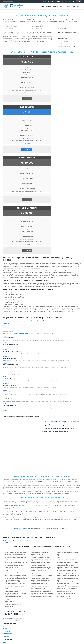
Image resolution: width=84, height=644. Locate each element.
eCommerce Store (8, 523)
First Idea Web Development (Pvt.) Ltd (23, 377)
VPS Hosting (6, 478)
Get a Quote (12, 95)
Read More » (6, 184)
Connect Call (6, 172)
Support (71, 2)
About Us (5, 540)
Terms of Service (8, 599)
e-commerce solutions (23, 23)
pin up (42, 608)
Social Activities (7, 545)
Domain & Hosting (58, 7)
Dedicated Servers (8, 480)
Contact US (76, 7)
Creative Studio (7, 493)
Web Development (8, 513)
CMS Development (8, 521)
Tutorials (5, 558)
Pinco (42, 610)
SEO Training (6, 533)
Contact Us (6, 560)
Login (79, 2)
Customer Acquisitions (9, 494)
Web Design (6, 515)
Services (49, 7)
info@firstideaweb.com (12, 578)
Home (42, 7)
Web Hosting (6, 475)
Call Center (6, 491)
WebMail (58, 2)
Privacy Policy (17, 599)
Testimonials (6, 547)
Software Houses (8, 529)
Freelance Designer (8, 531)
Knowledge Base (7, 556)
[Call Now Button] (42, 605)
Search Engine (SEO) (8, 518)
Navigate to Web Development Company (14, 583)
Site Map (23, 599)
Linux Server (6, 485)
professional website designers (22, 182)
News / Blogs (6, 542)
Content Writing (7, 520)
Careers (5, 544)
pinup (42, 607)
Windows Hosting (8, 481)
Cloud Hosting (7, 483)
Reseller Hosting (7, 477)
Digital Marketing (8, 516)
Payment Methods (8, 534)
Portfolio (67, 7)
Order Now (12, 101)
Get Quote (6, 391)
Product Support (7, 555)
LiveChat (65, 2)
